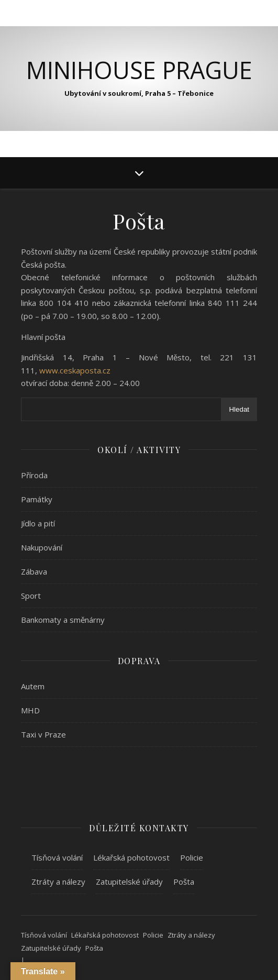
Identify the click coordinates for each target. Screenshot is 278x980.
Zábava (34, 571)
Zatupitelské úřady (129, 882)
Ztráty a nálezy (58, 882)
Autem (33, 686)
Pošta (184, 882)
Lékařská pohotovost (131, 857)
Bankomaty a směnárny (63, 620)
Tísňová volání (57, 857)
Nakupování (42, 547)
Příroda (34, 475)
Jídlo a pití (38, 523)
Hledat (239, 409)
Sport (31, 596)
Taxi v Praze (43, 734)
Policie (192, 857)
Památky (37, 499)
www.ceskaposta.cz (75, 370)
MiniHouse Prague (139, 70)
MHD (30, 710)
